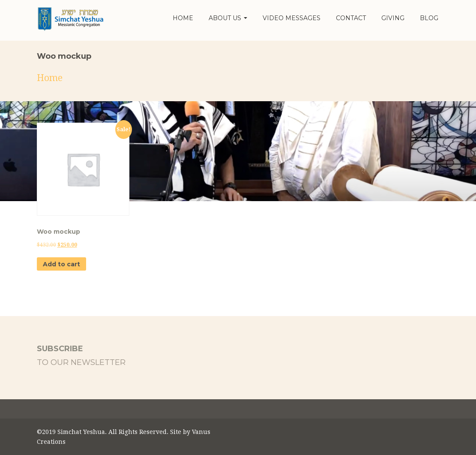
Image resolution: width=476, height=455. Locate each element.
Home (183, 18)
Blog (429, 18)
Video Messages (292, 18)
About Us (228, 18)
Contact (351, 18)
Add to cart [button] (61, 264)
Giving (393, 18)
